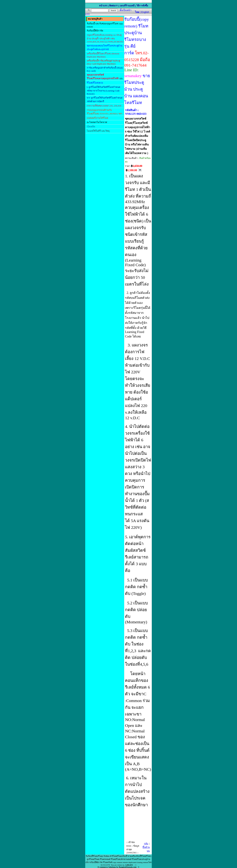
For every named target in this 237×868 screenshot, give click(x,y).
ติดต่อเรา (114, 6)
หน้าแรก (103, 6)
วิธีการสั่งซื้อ (142, 6)
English (145, 12)
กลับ (146, 844)
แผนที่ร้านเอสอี (127, 6)
